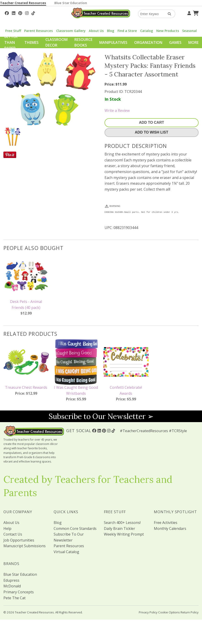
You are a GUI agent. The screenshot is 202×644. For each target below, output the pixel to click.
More (193, 42)
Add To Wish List (152, 132)
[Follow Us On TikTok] (33, 13)
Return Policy (190, 612)
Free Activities (166, 523)
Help (7, 528)
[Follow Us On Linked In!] (14, 13)
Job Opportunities (19, 540)
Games (175, 42)
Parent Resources (38, 31)
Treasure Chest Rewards (26, 387)
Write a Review (117, 110)
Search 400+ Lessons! (122, 523)
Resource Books (83, 42)
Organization (148, 42)
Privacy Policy (148, 612)
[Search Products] (168, 14)
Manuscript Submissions (25, 546)
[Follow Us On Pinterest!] (20, 13)
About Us (96, 31)
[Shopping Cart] (195, 13)
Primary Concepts (19, 592)
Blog (111, 31)
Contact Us (13, 534)
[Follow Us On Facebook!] (7, 13)
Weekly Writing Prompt (124, 534)
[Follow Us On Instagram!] (27, 13)
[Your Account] (189, 13)
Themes (31, 42)
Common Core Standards (75, 528)
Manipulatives (113, 42)
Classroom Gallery (71, 31)
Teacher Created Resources (23, 3)
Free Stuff (13, 31)
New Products (168, 31)
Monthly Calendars (170, 528)
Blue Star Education (71, 3)
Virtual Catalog (66, 552)
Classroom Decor (56, 42)
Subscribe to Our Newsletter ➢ (101, 416)
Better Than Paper (11, 42)
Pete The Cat (14, 598)
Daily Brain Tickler (119, 528)
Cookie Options (169, 612)
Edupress (11, 580)
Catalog (147, 31)
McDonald (12, 586)
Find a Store (127, 31)
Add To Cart (152, 122)
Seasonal (189, 31)
